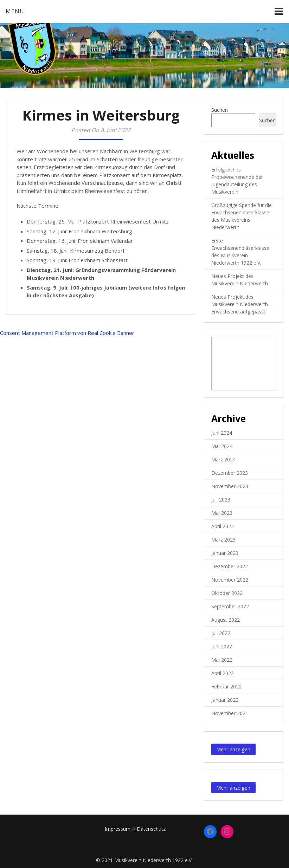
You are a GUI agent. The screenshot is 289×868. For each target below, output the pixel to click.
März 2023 (223, 540)
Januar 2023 (225, 553)
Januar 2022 (225, 700)
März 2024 (223, 459)
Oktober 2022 (227, 593)
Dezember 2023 (230, 473)
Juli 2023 (221, 500)
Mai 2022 (222, 660)
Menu (15, 11)
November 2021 (230, 713)
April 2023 (223, 526)
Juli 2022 (221, 633)
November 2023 (230, 486)
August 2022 (226, 620)
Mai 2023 (222, 513)
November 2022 (230, 580)
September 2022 (230, 606)
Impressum (118, 829)
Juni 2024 (222, 433)
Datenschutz (151, 829)
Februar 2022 (226, 686)
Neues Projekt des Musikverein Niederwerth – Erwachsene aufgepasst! (242, 304)
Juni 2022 (222, 646)
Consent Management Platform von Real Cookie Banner (67, 333)
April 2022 (223, 673)
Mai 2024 (222, 446)
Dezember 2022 (230, 566)
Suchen (220, 110)
